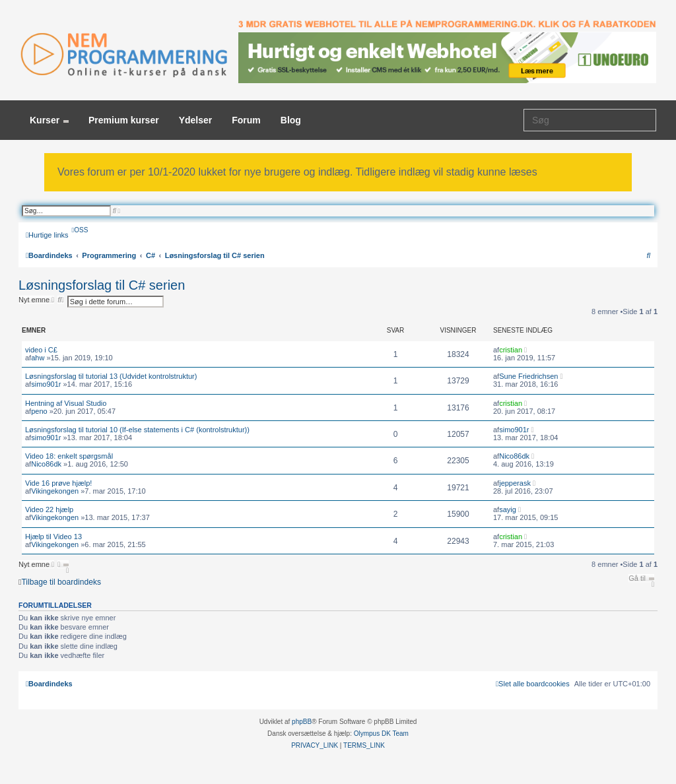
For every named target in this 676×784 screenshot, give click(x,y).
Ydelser (196, 120)
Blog (291, 120)
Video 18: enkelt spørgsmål (69, 456)
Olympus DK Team (381, 734)
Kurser (49, 120)
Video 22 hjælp (49, 509)
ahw (38, 358)
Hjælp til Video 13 (53, 537)
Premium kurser (124, 120)
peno (39, 411)
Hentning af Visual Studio (66, 403)
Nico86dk (46, 464)
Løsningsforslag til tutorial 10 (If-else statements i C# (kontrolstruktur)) (137, 430)
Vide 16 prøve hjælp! (58, 483)
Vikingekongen (55, 491)
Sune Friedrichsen (528, 376)
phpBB (302, 722)
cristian (511, 350)
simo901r (46, 384)
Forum (246, 120)
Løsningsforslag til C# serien (102, 285)
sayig (508, 509)
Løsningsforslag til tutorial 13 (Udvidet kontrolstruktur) (111, 376)
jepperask (515, 483)
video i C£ (41, 350)
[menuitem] (80, 230)
